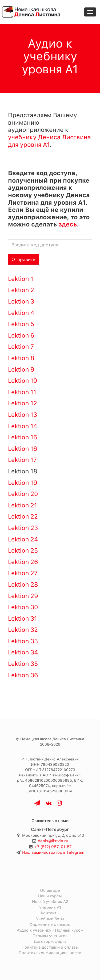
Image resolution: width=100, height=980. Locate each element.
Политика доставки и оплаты (50, 947)
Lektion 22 (23, 516)
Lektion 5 (21, 324)
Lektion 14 (23, 426)
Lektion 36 (23, 675)
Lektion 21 (23, 505)
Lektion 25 (23, 550)
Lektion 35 (23, 664)
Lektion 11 (22, 392)
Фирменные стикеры (50, 924)
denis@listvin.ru (53, 841)
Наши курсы (50, 896)
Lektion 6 (21, 335)
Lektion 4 (21, 313)
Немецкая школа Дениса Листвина (52, 739)
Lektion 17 (22, 460)
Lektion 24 (23, 539)
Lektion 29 (23, 596)
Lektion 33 (23, 641)
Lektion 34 (23, 652)
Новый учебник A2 (50, 902)
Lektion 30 (23, 607)
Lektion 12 (23, 403)
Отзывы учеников (50, 936)
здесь (68, 224)
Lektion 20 (23, 494)
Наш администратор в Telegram (53, 852)
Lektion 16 (23, 449)
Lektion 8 (21, 358)
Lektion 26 (23, 562)
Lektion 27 (23, 573)
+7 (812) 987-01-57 (53, 847)
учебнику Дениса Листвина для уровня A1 (49, 141)
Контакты (50, 913)
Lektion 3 (21, 301)
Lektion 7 (21, 347)
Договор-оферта (50, 941)
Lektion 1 (21, 279)
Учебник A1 (50, 907)
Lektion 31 (23, 619)
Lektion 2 (21, 290)
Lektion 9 (21, 369)
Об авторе (50, 890)
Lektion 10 (23, 381)
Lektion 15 (23, 437)
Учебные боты (50, 919)
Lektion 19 (23, 483)
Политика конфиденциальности (50, 953)
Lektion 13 (23, 415)
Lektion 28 (23, 584)
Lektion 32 (23, 630)
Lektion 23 (23, 528)
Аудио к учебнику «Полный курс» (50, 930)
